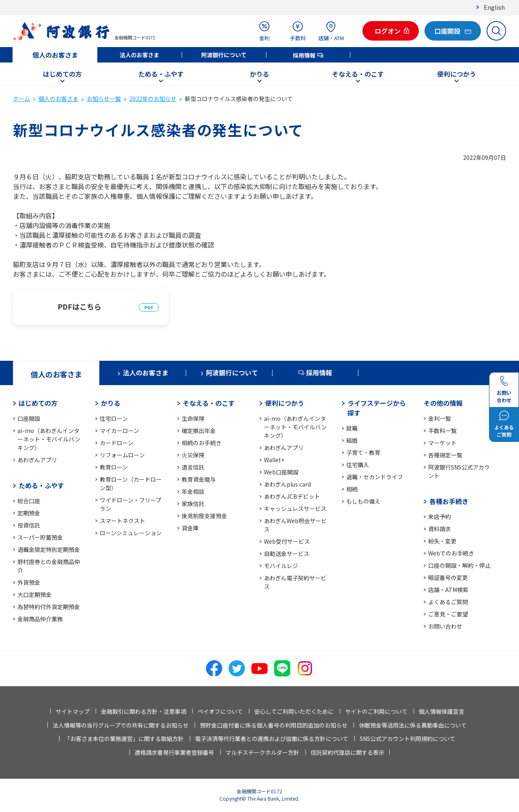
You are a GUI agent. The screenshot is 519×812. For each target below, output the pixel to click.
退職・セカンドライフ (375, 477)
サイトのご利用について (376, 711)
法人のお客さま (139, 55)
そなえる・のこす (358, 74)
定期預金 (29, 513)
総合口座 (29, 501)
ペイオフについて (220, 711)
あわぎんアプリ (37, 460)
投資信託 (29, 525)
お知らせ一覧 (104, 99)
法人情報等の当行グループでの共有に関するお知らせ (121, 725)
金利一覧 (440, 418)
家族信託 (193, 504)
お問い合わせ (445, 626)
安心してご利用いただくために (294, 711)
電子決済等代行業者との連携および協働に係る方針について (272, 739)
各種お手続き (449, 501)
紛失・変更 (442, 541)
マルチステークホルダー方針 (262, 752)
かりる (259, 74)
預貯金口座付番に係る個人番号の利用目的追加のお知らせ (274, 725)
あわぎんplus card (287, 484)
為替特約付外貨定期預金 (49, 607)
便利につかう (457, 74)
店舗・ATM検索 (448, 590)
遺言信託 (193, 467)
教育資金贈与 (199, 479)
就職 (352, 428)
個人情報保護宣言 (442, 711)
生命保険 (193, 418)
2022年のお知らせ (153, 99)
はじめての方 (62, 74)
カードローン (117, 443)
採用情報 (304, 55)
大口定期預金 (34, 594)
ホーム (21, 99)
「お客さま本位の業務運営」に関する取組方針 (124, 739)
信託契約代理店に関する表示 (347, 752)
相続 (352, 489)
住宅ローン (114, 418)
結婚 (352, 440)
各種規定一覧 (445, 455)
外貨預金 (29, 582)
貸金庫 (190, 528)
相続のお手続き (202, 443)
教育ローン (114, 467)
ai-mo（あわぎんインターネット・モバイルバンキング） (49, 439)
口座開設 (29, 418)
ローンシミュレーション (131, 533)
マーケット (442, 443)
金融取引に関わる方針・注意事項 (144, 711)
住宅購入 (358, 465)
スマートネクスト (122, 521)
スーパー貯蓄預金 (40, 537)
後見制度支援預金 (204, 516)
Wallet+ (274, 460)
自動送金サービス (287, 554)
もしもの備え (363, 501)
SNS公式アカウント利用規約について (407, 739)
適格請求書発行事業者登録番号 (174, 752)
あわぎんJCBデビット (292, 496)
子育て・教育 (363, 452)
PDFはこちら (79, 306)
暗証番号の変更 (448, 577)
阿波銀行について (224, 55)
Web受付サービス (287, 541)
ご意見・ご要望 (448, 614)
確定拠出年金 (199, 431)
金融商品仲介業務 (40, 619)
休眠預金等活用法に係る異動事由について (413, 725)
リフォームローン (122, 455)
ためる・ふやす (161, 74)
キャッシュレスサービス (295, 508)
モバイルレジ (281, 566)
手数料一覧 (442, 431)
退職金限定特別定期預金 (49, 549)
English (494, 7)
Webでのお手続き (451, 553)
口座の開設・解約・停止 (459, 565)
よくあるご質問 (448, 602)
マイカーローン (119, 431)
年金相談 (193, 491)
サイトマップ (73, 711)
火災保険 (193, 455)
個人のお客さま (55, 55)
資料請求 (440, 529)
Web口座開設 (281, 472)
